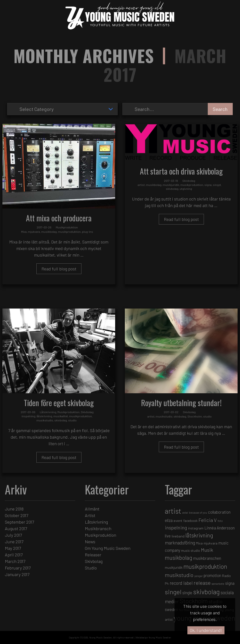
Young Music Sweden (100, 637)
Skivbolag (189, 181)
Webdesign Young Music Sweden (154, 637)
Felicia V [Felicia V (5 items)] (208, 520)
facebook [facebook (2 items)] (190, 521)
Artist (90, 515)
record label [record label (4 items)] (181, 583)
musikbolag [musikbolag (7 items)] (179, 558)
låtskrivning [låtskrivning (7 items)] (199, 535)
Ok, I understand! (206, 630)
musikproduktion (69, 232)
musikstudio (45, 420)
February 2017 (18, 568)
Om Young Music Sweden (108, 548)
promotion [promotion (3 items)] (212, 575)
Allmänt (92, 509)
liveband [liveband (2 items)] (178, 536)
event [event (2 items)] (178, 521)
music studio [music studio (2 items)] (191, 550)
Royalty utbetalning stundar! (181, 403)
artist (141, 185)
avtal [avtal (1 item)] (185, 513)
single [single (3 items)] (187, 593)
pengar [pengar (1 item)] (199, 576)
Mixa (24, 232)
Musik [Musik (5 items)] (207, 550)
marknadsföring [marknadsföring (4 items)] (180, 543)
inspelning (28, 416)
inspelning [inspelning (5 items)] (176, 527)
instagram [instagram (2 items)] (196, 528)
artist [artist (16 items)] (173, 511)
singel (217, 185)
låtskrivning (44, 416)
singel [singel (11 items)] (173, 592)
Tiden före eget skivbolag (59, 403)
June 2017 (14, 542)
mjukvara (34, 232)
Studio (91, 568)
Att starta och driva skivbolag (181, 171)
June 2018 (14, 509)
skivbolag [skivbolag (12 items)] (206, 592)
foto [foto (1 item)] (220, 521)
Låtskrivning (48, 412)
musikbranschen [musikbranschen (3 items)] (207, 558)
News (90, 542)
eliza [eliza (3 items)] (169, 520)
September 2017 (19, 522)
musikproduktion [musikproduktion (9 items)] (205, 566)
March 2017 (15, 561)
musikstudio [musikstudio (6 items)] (179, 575)
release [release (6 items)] (202, 583)
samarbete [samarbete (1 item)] (218, 584)
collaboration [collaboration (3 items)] (219, 512)
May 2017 (13, 548)
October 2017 (16, 515)
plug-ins (88, 232)
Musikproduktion (67, 227)
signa (208, 185)
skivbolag (172, 189)
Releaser (93, 555)
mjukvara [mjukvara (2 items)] (211, 543)
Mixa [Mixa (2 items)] (199, 543)
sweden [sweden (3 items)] (171, 609)
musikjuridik (171, 185)
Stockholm (195, 416)
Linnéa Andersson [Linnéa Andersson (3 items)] (220, 528)
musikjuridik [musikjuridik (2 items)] (174, 567)
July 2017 (13, 535)
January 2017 (17, 574)
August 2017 (16, 528)
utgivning (186, 189)
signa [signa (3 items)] (230, 583)
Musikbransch (98, 528)
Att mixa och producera (59, 218)
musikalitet (61, 416)
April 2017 (14, 555)
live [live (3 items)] (168, 536)
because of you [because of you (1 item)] (198, 513)
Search (220, 109)
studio (72, 420)
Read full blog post (59, 269)
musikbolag (49, 232)
